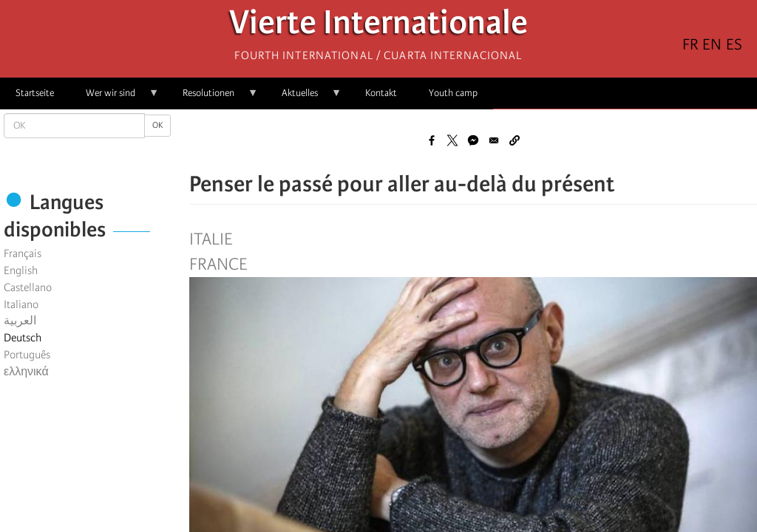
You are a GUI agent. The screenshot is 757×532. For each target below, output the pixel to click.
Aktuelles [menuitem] (304, 98)
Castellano (28, 287)
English (21, 270)
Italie (211, 239)
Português (27, 355)
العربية (20, 321)
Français (23, 253)
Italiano (21, 304)
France (218, 265)
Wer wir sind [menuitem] (115, 98)
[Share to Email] (494, 140)
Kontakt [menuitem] (381, 93)
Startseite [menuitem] (35, 93)
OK (157, 125)
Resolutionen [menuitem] (213, 98)
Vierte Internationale (378, 26)
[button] (515, 140)
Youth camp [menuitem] (453, 93)
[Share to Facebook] (432, 140)
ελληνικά (26, 372)
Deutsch (23, 338)
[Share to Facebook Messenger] (473, 140)
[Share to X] (452, 140)
